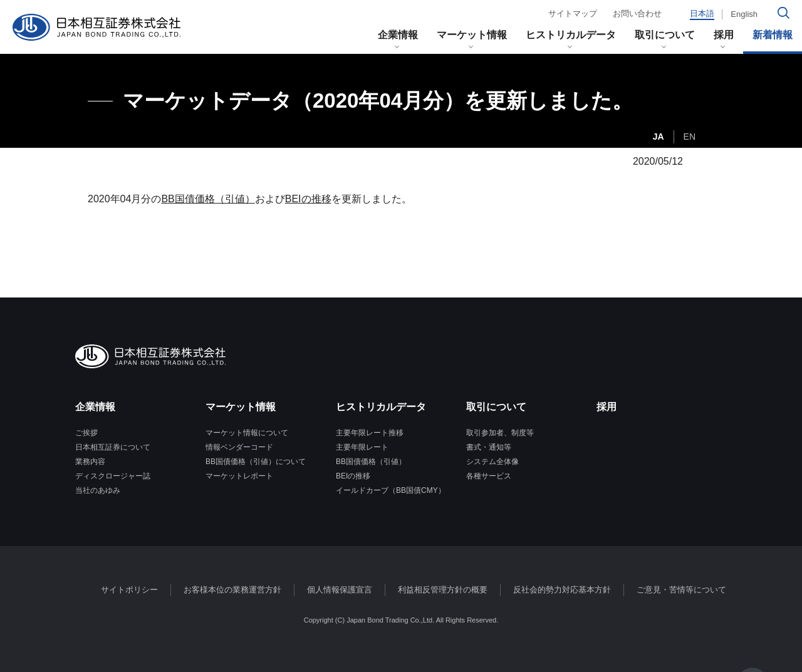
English (744, 14)
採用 (724, 35)
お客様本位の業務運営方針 (232, 590)
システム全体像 (492, 462)
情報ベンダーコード (239, 447)
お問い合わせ (637, 13)
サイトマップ (573, 13)
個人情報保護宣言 (340, 590)
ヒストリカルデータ (571, 35)
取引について (665, 35)
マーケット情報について (247, 433)
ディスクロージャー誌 (113, 476)
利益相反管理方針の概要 (443, 590)
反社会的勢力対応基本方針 (562, 590)
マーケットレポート (239, 476)
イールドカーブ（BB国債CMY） (391, 490)
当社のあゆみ (98, 490)
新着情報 (773, 35)
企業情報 (398, 35)
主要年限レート (362, 447)
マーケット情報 (472, 35)
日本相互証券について (113, 447)
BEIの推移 (308, 199)
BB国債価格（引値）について (256, 462)
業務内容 (90, 462)
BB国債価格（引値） (208, 199)
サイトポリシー (129, 590)
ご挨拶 (86, 433)
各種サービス (489, 476)
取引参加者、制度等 (500, 433)
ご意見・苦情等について (681, 590)
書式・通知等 (489, 447)
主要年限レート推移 (370, 433)
